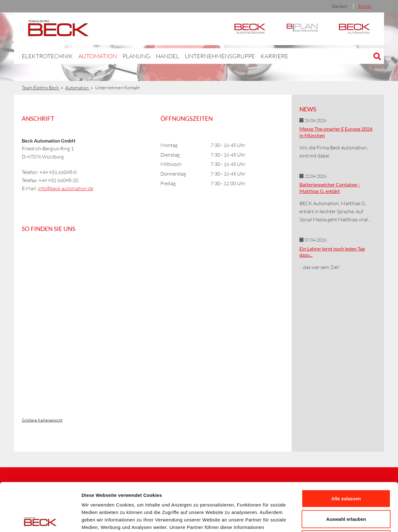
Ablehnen (346, 491)
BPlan (302, 29)
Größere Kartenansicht (42, 420)
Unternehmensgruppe (199, 56)
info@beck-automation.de (66, 188)
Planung (123, 56)
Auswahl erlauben (346, 471)
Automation (354, 29)
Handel (152, 56)
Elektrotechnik (250, 29)
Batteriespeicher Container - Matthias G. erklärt (330, 188)
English (365, 6)
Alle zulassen (346, 450)
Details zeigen (331, 520)
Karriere (246, 56)
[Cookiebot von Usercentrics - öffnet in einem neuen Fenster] (40, 520)
